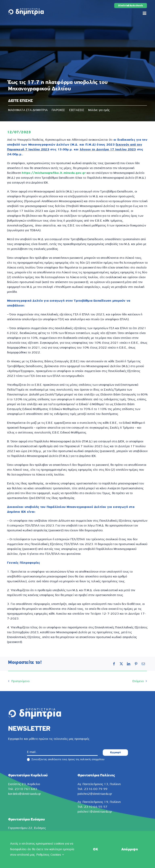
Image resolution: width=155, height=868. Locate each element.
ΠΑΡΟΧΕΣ (58, 110)
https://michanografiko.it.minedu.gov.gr (54, 173)
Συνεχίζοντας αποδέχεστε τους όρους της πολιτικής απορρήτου (66, 760)
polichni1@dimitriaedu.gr (95, 812)
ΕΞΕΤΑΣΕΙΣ (77, 110)
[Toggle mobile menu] (145, 13)
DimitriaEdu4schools (131, 6)
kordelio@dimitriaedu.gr (25, 794)
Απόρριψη (130, 849)
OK (96, 849)
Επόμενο (138, 681)
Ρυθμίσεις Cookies (50, 855)
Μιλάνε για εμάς (99, 110)
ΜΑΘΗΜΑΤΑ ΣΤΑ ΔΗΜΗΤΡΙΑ (28, 110)
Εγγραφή (115, 752)
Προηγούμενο (20, 681)
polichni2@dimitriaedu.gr (95, 794)
